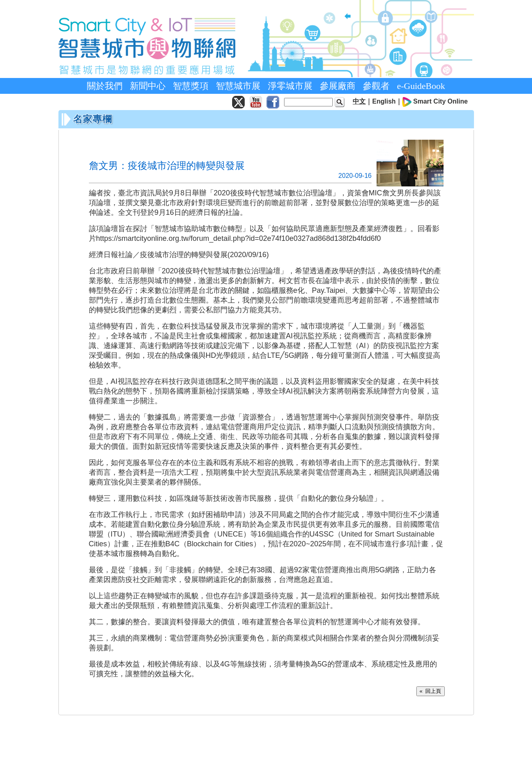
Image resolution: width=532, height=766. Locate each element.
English (384, 101)
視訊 (300, 336)
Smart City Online (440, 101)
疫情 (405, 271)
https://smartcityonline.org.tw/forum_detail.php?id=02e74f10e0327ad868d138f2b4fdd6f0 (239, 238)
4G (225, 664)
